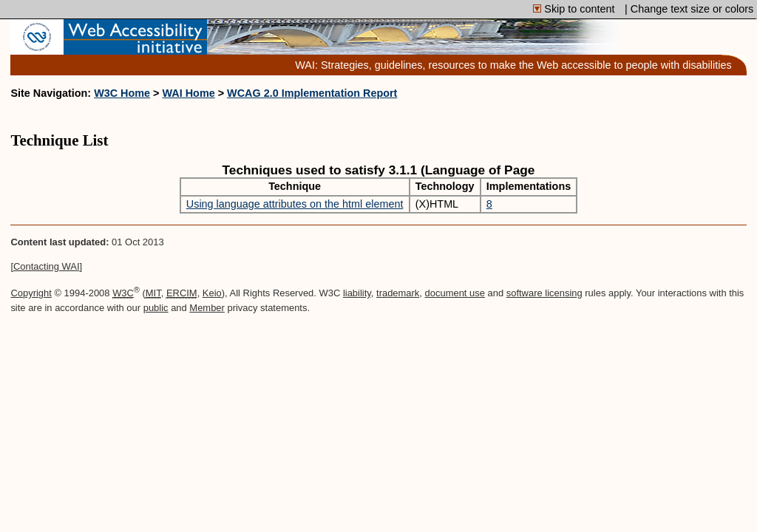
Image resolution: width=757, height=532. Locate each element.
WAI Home (189, 93)
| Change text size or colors (689, 9)
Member (207, 308)
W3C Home (122, 93)
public (156, 308)
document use (455, 293)
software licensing (544, 293)
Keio (212, 293)
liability (357, 293)
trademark (398, 293)
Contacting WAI (47, 266)
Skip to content (575, 9)
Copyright (31, 293)
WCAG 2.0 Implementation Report (312, 93)
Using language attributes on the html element (295, 204)
